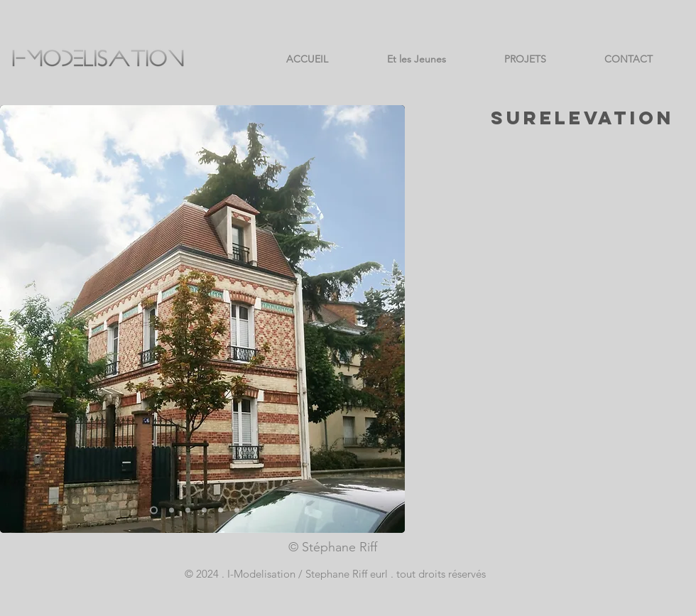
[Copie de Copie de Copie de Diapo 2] (172, 510)
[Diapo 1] (154, 510)
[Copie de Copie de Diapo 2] (188, 510)
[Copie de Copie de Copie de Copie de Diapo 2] (221, 510)
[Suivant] (385, 319)
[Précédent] (20, 319)
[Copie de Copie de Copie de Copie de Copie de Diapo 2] (237, 510)
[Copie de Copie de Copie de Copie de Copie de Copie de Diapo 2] (253, 510)
